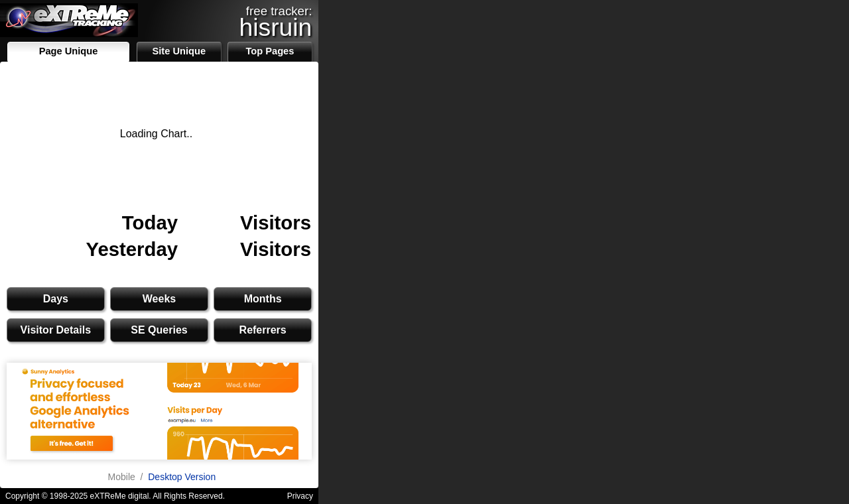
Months (263, 299)
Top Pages (270, 51)
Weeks (159, 299)
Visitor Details (56, 330)
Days (56, 299)
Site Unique (179, 51)
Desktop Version (182, 477)
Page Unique (69, 51)
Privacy (300, 496)
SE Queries (159, 330)
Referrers (263, 330)
